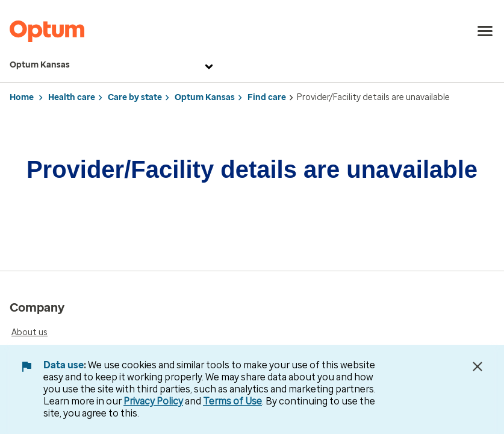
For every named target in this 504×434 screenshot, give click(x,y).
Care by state (135, 97)
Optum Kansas (113, 65)
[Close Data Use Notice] (478, 366)
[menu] (485, 31)
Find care (267, 97)
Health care (72, 97)
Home (22, 97)
